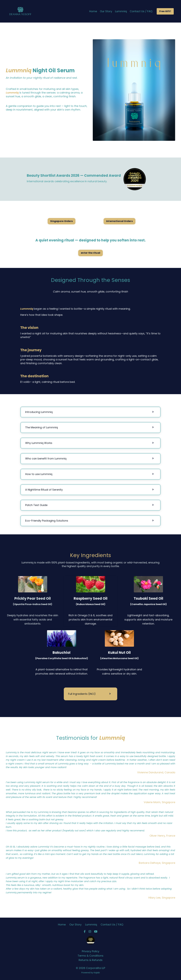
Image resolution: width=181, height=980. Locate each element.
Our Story (106, 11)
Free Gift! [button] (165, 11)
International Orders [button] (119, 221)
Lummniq (121, 11)
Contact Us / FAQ (141, 11)
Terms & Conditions (90, 956)
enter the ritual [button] (90, 253)
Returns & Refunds (91, 960)
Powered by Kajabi (91, 973)
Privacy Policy (91, 951)
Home (93, 11)
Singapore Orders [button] (62, 221)
